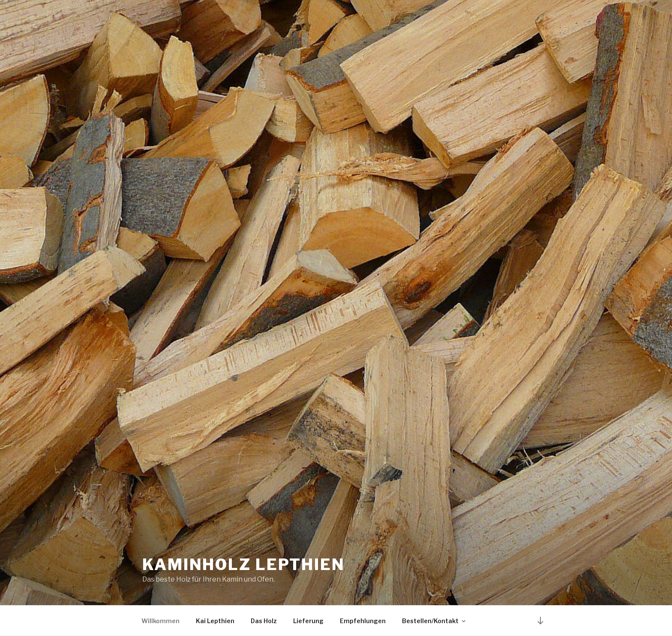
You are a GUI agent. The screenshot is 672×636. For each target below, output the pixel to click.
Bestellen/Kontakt (434, 621)
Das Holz (264, 621)
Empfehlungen (363, 621)
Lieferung (308, 621)
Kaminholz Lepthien (244, 564)
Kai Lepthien (215, 621)
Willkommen (160, 621)
